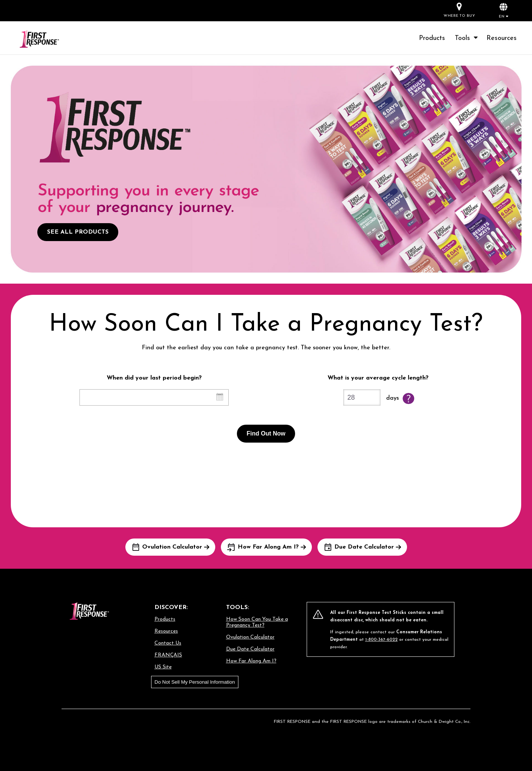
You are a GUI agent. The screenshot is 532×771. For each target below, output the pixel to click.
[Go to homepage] (48, 39)
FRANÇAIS (168, 655)
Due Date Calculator (250, 649)
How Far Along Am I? (251, 661)
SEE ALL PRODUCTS (78, 232)
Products (432, 38)
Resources (502, 38)
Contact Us (168, 643)
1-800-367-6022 (381, 640)
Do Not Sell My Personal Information (195, 682)
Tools (467, 38)
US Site (163, 667)
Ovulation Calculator (250, 637)
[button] (503, 10)
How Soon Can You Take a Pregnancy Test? (257, 622)
